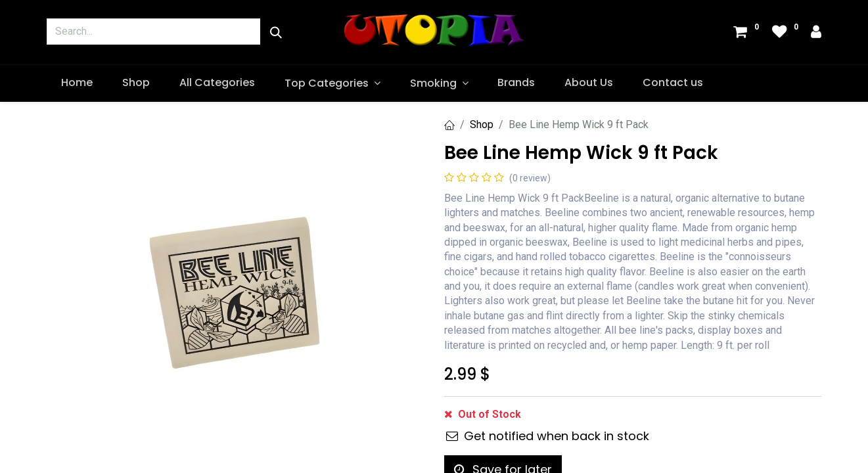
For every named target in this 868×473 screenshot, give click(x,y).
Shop (482, 124)
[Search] (276, 33)
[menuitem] (77, 83)
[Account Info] (816, 33)
